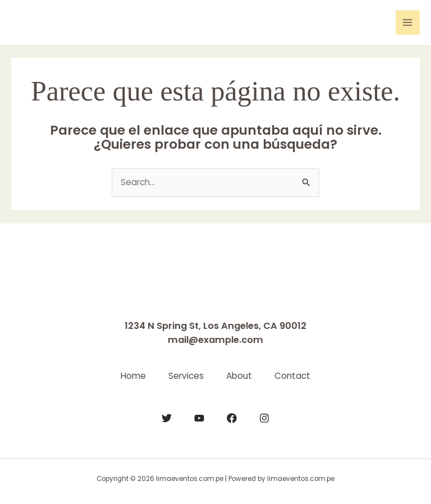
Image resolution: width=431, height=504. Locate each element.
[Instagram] (264, 418)
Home (133, 376)
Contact (292, 376)
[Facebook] (232, 418)
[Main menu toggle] (408, 22)
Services (186, 376)
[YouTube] (199, 418)
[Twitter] (167, 418)
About (239, 376)
